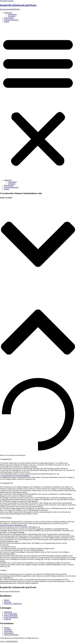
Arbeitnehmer (12, 14)
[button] (38, 101)
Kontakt (7, 22)
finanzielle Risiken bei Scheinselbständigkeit (15, 476)
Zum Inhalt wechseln (7, 1)
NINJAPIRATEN (12, 641)
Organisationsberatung (11, 20)
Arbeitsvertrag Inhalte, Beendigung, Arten (13, 525)
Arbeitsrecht (8, 13)
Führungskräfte (9, 18)
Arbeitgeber (12, 16)
